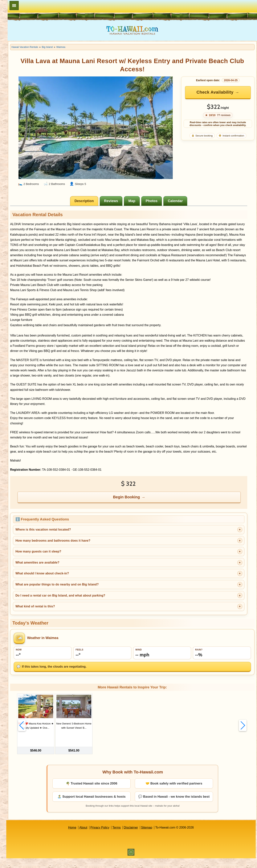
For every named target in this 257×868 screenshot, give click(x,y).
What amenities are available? (81, 580)
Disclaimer (153, 837)
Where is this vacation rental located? (87, 547)
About (105, 837)
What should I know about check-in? (86, 591)
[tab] (107, 183)
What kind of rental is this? (79, 624)
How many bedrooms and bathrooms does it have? (97, 558)
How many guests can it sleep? (82, 569)
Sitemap (169, 837)
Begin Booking (149, 515)
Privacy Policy (122, 837)
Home (94, 837)
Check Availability (222, 92)
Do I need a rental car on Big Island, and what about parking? (104, 613)
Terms (139, 837)
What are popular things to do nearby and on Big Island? (101, 602)
